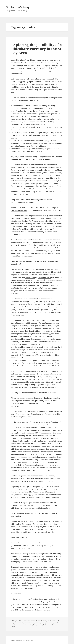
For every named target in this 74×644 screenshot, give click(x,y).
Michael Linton (36, 79)
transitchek (29, 625)
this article (26, 342)
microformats (42, 621)
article (17, 382)
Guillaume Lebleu (29, 621)
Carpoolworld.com (38, 146)
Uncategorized (52, 621)
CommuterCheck (44, 277)
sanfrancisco (21, 625)
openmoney (50, 623)
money (43, 623)
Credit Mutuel (49, 82)
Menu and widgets (66, 11)
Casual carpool (17, 106)
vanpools (38, 288)
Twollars (36, 492)
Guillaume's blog (17, 7)
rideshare (57, 623)
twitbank (46, 625)
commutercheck (29, 623)
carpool (14, 623)
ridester (14, 625)
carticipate (20, 623)
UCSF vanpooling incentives (36, 307)
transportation (38, 625)
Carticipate (24, 146)
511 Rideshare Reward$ (53, 304)
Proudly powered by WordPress (22, 640)
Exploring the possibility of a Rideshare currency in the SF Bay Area (37, 49)
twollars (52, 625)
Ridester (36, 208)
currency (38, 623)
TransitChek (30, 277)
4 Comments (17, 627)
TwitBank (46, 492)
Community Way (52, 79)
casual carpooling (36, 554)
